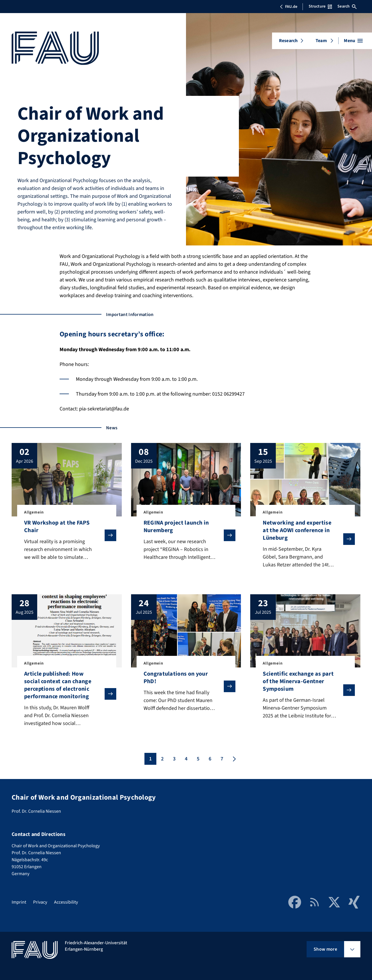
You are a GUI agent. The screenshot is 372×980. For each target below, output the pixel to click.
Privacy (40, 902)
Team (321, 41)
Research (288, 41)
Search (347, 6)
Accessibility (66, 902)
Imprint (19, 902)
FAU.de (289, 7)
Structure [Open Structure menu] (320, 6)
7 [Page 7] (222, 759)
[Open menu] (353, 41)
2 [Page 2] (162, 759)
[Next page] (234, 759)
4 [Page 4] (186, 759)
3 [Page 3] (174, 759)
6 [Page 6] (210, 759)
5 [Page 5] (198, 759)
